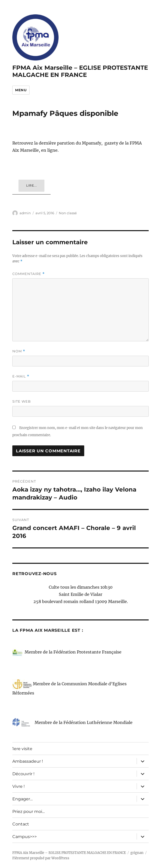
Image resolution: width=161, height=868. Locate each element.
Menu (21, 90)
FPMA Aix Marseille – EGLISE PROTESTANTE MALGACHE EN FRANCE (80, 71)
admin (25, 213)
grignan (137, 853)
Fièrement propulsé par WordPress (41, 858)
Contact (21, 824)
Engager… (22, 799)
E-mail (21, 376)
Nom (19, 351)
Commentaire (29, 274)
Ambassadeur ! (28, 761)
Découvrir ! (23, 774)
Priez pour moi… (29, 811)
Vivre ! (18, 786)
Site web (22, 401)
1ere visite (22, 749)
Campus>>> (25, 837)
